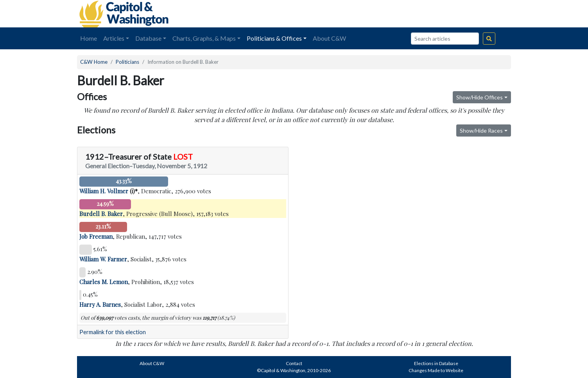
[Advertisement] (423, 14)
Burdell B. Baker (101, 214)
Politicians (127, 62)
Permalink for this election (113, 332)
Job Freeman (96, 236)
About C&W (329, 38)
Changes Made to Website (436, 370)
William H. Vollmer (104, 191)
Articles (114, 38)
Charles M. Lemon (104, 282)
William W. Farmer (103, 259)
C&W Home (94, 62)
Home (89, 38)
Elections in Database (436, 363)
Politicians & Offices (274, 38)
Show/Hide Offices (480, 97)
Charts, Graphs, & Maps (204, 38)
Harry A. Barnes (100, 304)
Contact (294, 363)
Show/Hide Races (481, 130)
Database (148, 38)
